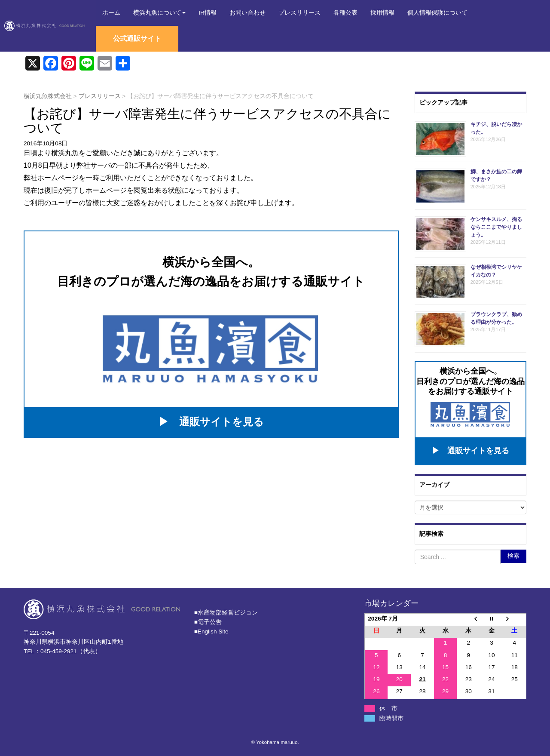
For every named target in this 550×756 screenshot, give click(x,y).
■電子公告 (208, 621)
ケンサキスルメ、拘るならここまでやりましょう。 (496, 227)
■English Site (211, 630)
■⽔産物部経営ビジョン (226, 611)
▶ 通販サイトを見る (211, 422)
